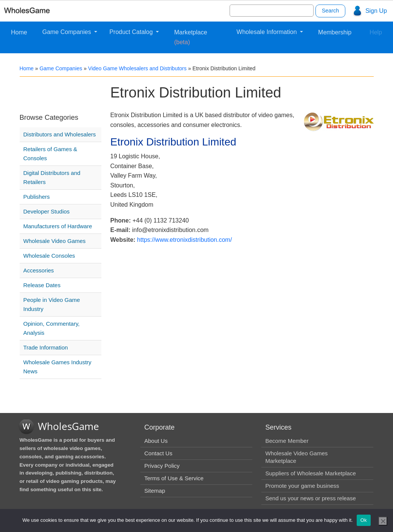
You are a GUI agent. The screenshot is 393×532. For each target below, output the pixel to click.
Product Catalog (132, 32)
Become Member (287, 441)
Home (19, 32)
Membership (335, 32)
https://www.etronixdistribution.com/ (184, 240)
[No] (383, 521)
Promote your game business (302, 486)
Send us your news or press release (310, 498)
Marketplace (190, 37)
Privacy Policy (162, 466)
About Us (156, 441)
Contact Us (158, 453)
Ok (364, 520)
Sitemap (155, 491)
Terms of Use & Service (174, 478)
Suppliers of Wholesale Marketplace (310, 473)
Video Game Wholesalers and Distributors (137, 68)
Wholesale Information (267, 32)
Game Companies (68, 32)
